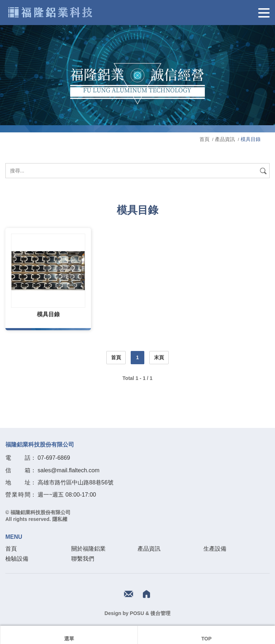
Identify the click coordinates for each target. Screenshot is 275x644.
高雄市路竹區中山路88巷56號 (76, 482)
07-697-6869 (54, 458)
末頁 (159, 357)
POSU (137, 613)
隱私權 (60, 519)
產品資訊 (225, 139)
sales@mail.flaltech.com (69, 470)
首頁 (205, 139)
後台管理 (160, 613)
